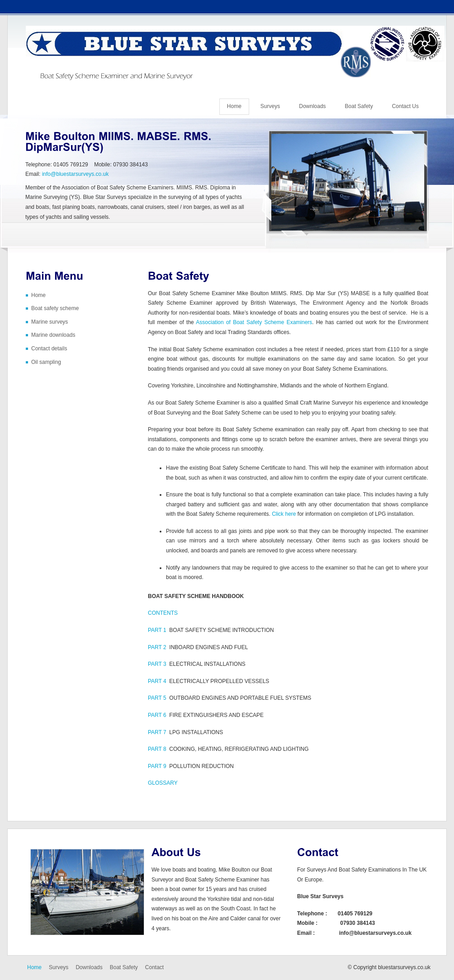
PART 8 (157, 749)
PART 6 (157, 715)
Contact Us (405, 106)
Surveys (270, 106)
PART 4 (157, 681)
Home (234, 106)
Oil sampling (46, 362)
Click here (284, 514)
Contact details (49, 349)
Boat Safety (359, 106)
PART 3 (157, 664)
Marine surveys (50, 322)
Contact (154, 967)
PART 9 (157, 766)
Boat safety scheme (55, 308)
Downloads (312, 106)
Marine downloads (53, 335)
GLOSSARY (163, 783)
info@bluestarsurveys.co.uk (76, 174)
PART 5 (157, 698)
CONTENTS (163, 613)
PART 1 (157, 630)
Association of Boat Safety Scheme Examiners (254, 322)
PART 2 (157, 647)
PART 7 (157, 732)
